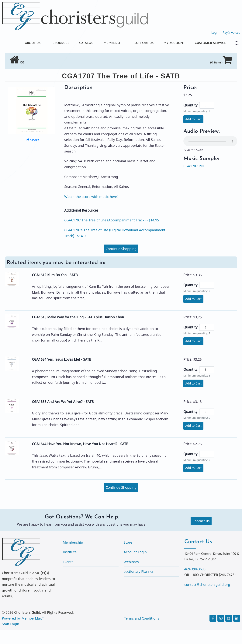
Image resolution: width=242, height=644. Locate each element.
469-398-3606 (195, 583)
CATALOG (79, 43)
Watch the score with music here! (91, 210)
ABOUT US (21, 43)
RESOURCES (51, 43)
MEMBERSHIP (109, 43)
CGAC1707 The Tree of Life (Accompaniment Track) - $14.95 (112, 234)
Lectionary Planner (139, 585)
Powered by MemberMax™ (23, 632)
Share (33, 154)
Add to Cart (193, 133)
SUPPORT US (142, 43)
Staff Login (10, 638)
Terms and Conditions (142, 632)
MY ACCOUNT (175, 43)
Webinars (131, 575)
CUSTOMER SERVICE (30, 56)
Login (215, 33)
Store (128, 556)
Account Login (135, 566)
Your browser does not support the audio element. (210, 155)
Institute (70, 566)
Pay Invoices (231, 33)
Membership (73, 556)
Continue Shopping (121, 262)
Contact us (201, 535)
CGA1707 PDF (194, 180)
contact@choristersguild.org (207, 598)
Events (68, 575)
